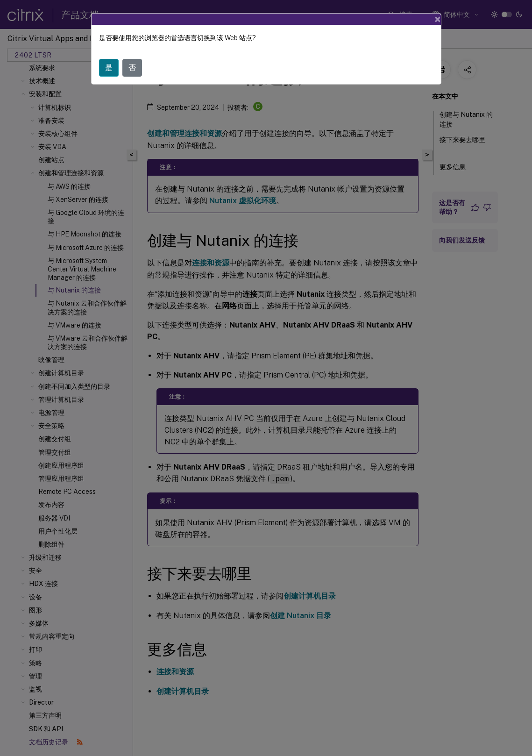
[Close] (438, 19)
